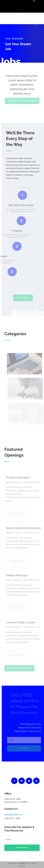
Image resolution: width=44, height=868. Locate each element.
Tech (13, 373)
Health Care (22, 398)
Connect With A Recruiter (22, 100)
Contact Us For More (19, 667)
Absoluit (22, 863)
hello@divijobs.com (14, 815)
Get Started (23, 297)
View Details (17, 513)
